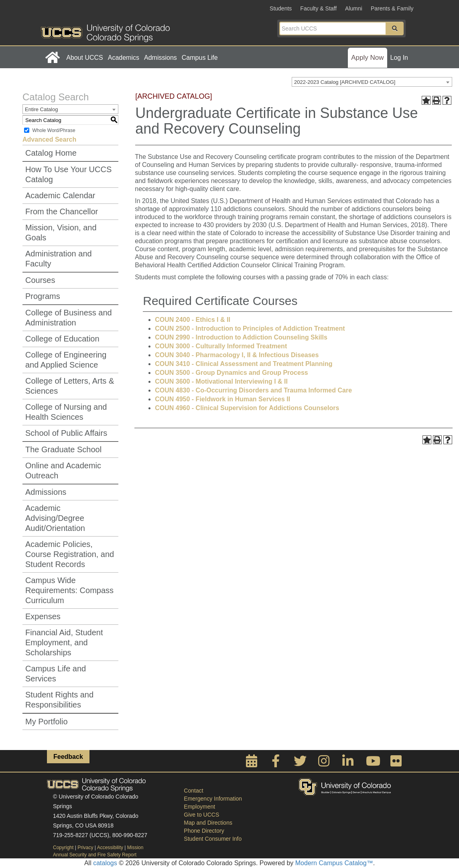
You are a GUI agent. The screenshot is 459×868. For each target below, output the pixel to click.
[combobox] (372, 82)
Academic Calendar (60, 195)
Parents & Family (392, 8)
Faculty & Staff (318, 8)
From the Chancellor (62, 211)
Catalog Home (51, 153)
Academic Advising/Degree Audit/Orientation (55, 518)
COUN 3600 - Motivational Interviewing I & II (221, 381)
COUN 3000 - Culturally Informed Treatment (221, 346)
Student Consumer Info (213, 839)
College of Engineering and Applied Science (66, 360)
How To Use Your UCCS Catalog (68, 174)
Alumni (354, 8)
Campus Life (200, 58)
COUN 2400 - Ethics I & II (193, 320)
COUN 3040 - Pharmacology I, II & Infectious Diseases (237, 355)
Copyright (63, 848)
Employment (199, 807)
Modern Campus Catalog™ (334, 863)
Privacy (85, 848)
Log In (399, 58)
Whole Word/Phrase (54, 130)
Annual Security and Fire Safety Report (95, 855)
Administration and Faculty (59, 259)
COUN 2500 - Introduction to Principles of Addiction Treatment (250, 328)
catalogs (105, 863)
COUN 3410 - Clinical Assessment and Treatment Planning (244, 364)
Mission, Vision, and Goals (61, 233)
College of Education (62, 339)
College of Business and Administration (69, 318)
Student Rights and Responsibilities (59, 700)
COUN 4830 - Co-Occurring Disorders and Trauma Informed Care (253, 390)
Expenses (43, 616)
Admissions (160, 58)
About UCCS (85, 58)
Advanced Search (49, 139)
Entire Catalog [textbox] (41, 109)
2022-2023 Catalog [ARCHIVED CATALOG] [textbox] (345, 82)
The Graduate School (63, 449)
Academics (124, 58)
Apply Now (367, 58)
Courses (40, 280)
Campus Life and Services (56, 674)
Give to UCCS (201, 815)
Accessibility (110, 848)
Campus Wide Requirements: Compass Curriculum (69, 590)
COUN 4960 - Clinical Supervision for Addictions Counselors (247, 408)
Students (281, 8)
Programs (43, 296)
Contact (193, 791)
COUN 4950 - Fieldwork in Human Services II (222, 399)
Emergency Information (213, 799)
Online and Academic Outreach (63, 471)
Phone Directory (204, 831)
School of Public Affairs (66, 433)
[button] (395, 28)
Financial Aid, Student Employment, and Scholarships (64, 642)
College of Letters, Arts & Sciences (70, 386)
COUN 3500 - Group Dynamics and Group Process (231, 373)
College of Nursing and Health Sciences (66, 412)
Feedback (68, 757)
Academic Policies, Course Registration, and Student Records (70, 554)
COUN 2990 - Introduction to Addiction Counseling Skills (241, 337)
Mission (135, 848)
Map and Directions (208, 823)
